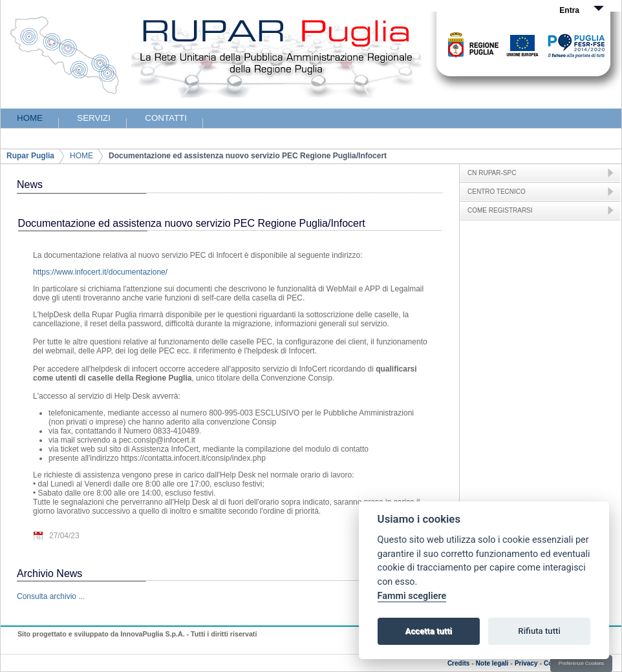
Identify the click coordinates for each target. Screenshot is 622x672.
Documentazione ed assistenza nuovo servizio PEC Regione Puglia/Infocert (248, 156)
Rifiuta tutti (539, 631)
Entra (569, 10)
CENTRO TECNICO (497, 192)
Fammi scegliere (412, 596)
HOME (81, 156)
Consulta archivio (47, 596)
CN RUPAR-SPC (492, 173)
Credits (458, 663)
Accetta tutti (428, 631)
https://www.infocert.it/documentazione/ (100, 272)
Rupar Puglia (30, 156)
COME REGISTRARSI (500, 210)
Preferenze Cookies (581, 663)
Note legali (492, 663)
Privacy (526, 663)
